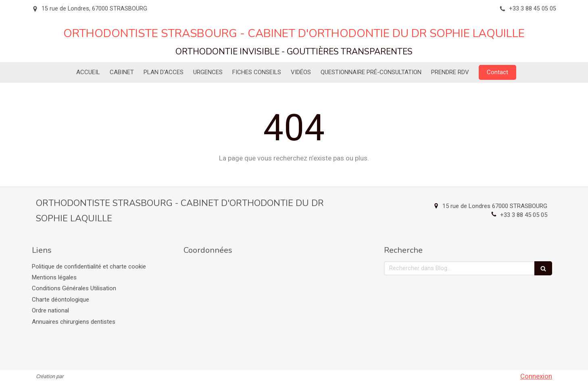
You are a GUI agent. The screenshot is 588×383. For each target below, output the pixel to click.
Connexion (536, 376)
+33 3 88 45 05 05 (524, 215)
